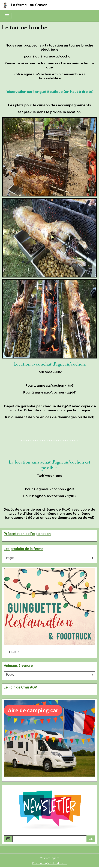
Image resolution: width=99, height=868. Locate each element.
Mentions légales (50, 858)
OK (91, 839)
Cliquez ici (13, 652)
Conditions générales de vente (50, 863)
